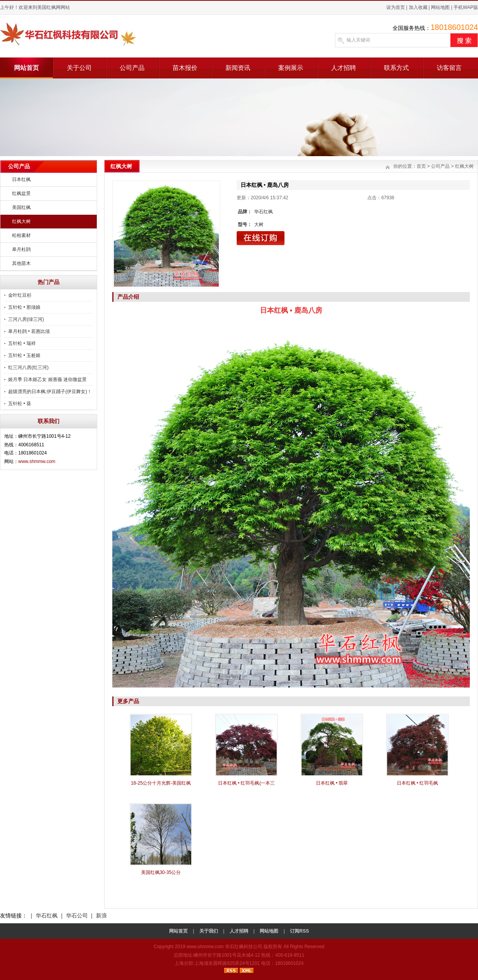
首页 (421, 166)
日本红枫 (21, 179)
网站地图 (440, 7)
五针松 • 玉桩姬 (24, 355)
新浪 (101, 916)
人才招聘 (344, 68)
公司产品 (132, 68)
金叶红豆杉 (20, 295)
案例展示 (291, 68)
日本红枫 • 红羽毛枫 (418, 783)
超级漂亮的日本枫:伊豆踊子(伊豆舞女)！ (50, 392)
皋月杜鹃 (21, 249)
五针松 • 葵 (20, 404)
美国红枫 (21, 207)
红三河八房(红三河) (28, 367)
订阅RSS (299, 931)
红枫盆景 (21, 193)
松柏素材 (21, 235)
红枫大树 (21, 221)
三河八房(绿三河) (26, 319)
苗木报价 (185, 68)
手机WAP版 (466, 7)
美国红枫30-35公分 (161, 872)
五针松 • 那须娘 (24, 307)
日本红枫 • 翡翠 (332, 783)
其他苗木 (21, 263)
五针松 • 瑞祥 (22, 343)
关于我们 (209, 931)
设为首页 (396, 7)
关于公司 (79, 68)
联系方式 (396, 68)
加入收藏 (418, 7)
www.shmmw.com (37, 461)
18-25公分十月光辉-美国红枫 (161, 783)
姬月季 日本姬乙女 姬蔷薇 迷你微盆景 (47, 379)
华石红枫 (47, 916)
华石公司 (77, 916)
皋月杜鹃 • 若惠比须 (29, 331)
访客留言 (449, 68)
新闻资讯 (238, 68)
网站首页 (26, 68)
